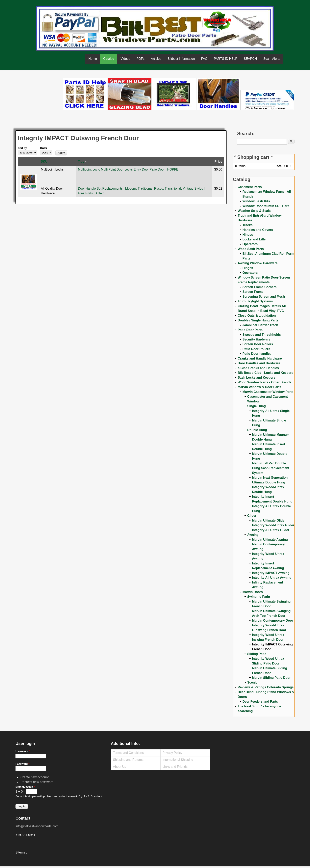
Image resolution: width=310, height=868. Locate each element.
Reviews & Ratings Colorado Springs (266, 687)
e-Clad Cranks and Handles (258, 368)
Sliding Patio (257, 654)
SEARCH (250, 59)
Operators (250, 244)
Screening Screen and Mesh (264, 297)
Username (23, 751)
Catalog (109, 59)
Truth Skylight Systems (255, 301)
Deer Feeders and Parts (260, 702)
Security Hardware (257, 339)
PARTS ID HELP (226, 59)
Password (22, 764)
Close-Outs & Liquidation (257, 316)
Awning (253, 535)
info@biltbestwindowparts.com (37, 826)
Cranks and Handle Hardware (260, 358)
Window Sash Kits (256, 201)
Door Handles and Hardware (259, 363)
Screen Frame (253, 292)
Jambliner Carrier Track (260, 325)
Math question (25, 787)
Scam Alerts (272, 59)
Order (44, 148)
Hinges (248, 235)
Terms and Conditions (128, 753)
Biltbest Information (181, 59)
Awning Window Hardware (258, 263)
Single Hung (257, 406)
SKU (44, 162)
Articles (156, 59)
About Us (119, 767)
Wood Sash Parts (251, 249)
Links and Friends (175, 767)
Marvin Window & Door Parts (259, 387)
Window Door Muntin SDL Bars (266, 206)
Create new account (35, 777)
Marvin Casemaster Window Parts (268, 392)
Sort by (22, 148)
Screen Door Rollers (258, 344)
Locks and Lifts (254, 239)
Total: (279, 166)
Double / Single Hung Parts (258, 320)
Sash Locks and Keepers (257, 378)
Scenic (252, 682)
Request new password (37, 782)
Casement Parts (250, 187)
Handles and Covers (258, 230)
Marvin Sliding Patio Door (271, 678)
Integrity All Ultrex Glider (271, 530)
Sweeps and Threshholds (262, 335)
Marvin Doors (253, 592)
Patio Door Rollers (256, 349)
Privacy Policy (172, 753)
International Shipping (178, 760)
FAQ (204, 59)
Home (93, 59)
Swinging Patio (259, 597)
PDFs (141, 59)
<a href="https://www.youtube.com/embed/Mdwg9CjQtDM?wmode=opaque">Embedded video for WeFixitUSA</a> (39, 95)
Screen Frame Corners (260, 287)
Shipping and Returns (128, 760)
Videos (125, 59)
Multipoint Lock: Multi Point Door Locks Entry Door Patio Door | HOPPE (128, 169)
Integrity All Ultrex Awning (272, 578)
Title (82, 162)
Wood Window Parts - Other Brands (265, 382)
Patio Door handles (257, 354)
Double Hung (257, 430)
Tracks (248, 225)
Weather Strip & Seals (254, 211)
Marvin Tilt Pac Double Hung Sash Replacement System (271, 468)
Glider (252, 516)
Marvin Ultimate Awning (270, 540)
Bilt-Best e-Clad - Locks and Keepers (266, 373)
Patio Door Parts (250, 330)
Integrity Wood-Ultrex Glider (273, 525)
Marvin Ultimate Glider (269, 520)
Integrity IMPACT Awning (271, 573)
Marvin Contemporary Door (273, 621)
